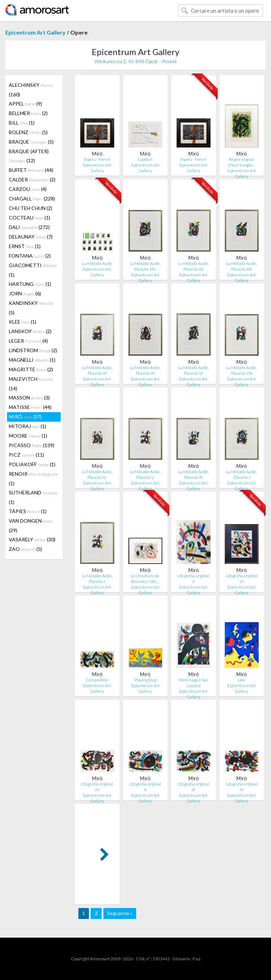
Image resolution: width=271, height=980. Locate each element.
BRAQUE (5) (31, 142)
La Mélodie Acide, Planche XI (97, 370)
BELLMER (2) (28, 113)
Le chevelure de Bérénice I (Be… (145, 579)
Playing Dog (145, 680)
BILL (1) (22, 123)
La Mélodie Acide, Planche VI (194, 370)
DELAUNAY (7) (31, 237)
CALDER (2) (32, 179)
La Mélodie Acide (97, 263)
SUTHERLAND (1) (33, 497)
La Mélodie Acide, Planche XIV (145, 266)
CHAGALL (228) (32, 199)
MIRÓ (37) (25, 417)
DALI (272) (29, 227)
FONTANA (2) (30, 256)
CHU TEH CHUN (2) (31, 208)
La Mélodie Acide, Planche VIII (242, 370)
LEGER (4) (28, 341)
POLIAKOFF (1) (32, 464)
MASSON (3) (29, 398)
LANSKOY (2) (30, 331)
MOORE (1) (28, 436)
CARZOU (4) (28, 189)
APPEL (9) (25, 104)
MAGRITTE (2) (31, 369)
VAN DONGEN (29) (31, 525)
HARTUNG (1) (30, 284)
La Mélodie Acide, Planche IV (97, 474)
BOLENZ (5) (28, 132)
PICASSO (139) (32, 445)
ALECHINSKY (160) (31, 90)
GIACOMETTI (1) (33, 270)
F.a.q (197, 959)
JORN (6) (25, 293)
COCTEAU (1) (29, 218)
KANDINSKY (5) (31, 308)
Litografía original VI (242, 579)
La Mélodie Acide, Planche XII (194, 266)
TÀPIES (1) (28, 511)
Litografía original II (193, 579)
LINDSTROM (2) (33, 350)
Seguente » (120, 913)
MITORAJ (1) (28, 426)
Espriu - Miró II (97, 159)
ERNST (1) (25, 246)
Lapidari (145, 159)
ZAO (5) (25, 549)
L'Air (242, 680)
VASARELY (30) (32, 539)
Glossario (181, 959)
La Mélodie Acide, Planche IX (145, 370)
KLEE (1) (23, 322)
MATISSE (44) (30, 407)
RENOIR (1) (33, 479)
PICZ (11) (26, 455)
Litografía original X (145, 787)
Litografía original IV (97, 787)
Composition (97, 680)
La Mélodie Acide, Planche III (194, 474)
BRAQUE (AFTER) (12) (29, 156)
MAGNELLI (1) (32, 360)
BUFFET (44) (31, 170)
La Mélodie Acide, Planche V (145, 474)
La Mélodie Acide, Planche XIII (242, 266)
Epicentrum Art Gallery (35, 32)
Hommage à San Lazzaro (193, 683)
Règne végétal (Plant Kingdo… (242, 162)
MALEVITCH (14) (31, 384)
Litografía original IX (193, 787)
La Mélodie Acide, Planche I (242, 474)
